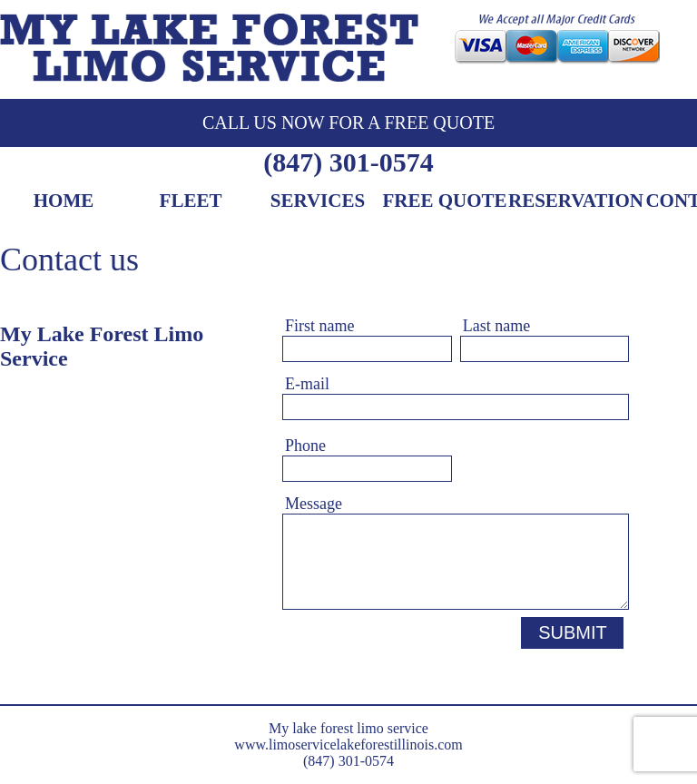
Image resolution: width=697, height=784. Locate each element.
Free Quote (444, 202)
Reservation (576, 202)
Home (64, 202)
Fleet (191, 202)
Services (318, 202)
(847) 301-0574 (348, 162)
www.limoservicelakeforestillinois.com (348, 745)
